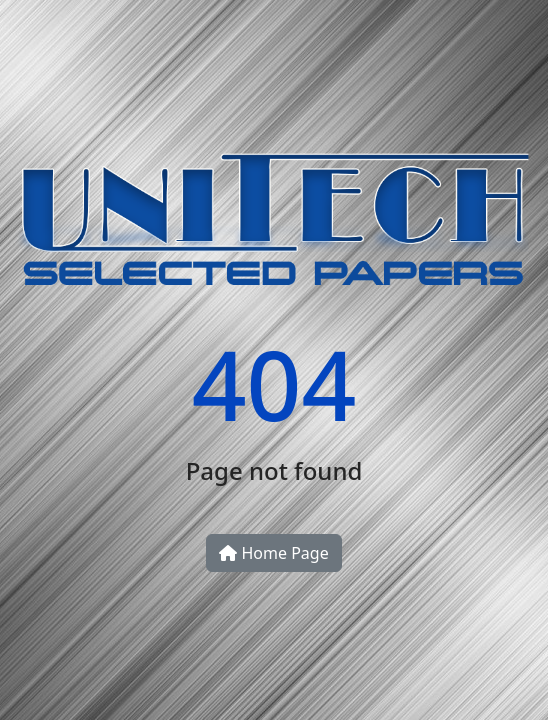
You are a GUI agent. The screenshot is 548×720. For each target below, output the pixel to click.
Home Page (273, 553)
